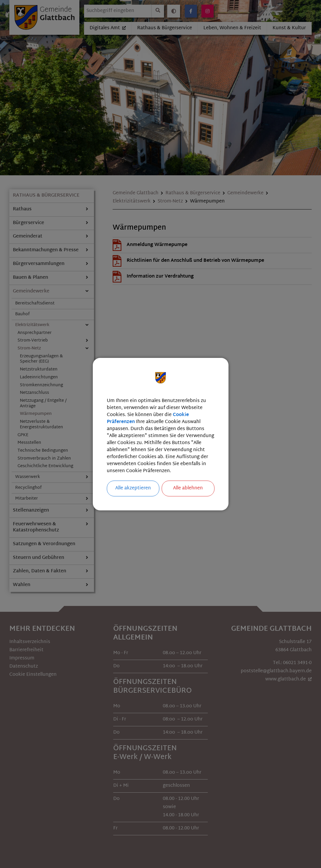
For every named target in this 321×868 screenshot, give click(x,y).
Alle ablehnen (188, 488)
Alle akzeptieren (133, 488)
